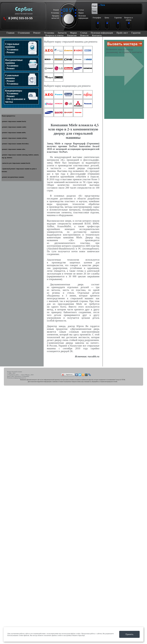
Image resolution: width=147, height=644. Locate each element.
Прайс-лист (122, 33)
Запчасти (62, 33)
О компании (24, 33)
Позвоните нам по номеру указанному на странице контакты (124, 51)
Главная (10, 33)
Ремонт (37, 33)
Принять (129, 634)
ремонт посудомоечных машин (13, 177)
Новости (84, 35)
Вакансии (72, 35)
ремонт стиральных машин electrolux (15, 144)
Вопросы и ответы (54, 35)
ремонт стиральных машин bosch (14, 121)
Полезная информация (102, 33)
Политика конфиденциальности (16, 378)
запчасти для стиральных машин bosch (16, 163)
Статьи (84, 33)
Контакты (97, 35)
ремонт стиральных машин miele (14, 133)
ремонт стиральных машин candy (14, 127)
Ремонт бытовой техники (15, 372)
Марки (73, 33)
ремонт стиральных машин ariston (14, 138)
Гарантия (136, 33)
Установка (49, 33)
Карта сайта (11, 376)
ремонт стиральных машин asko (13, 149)
